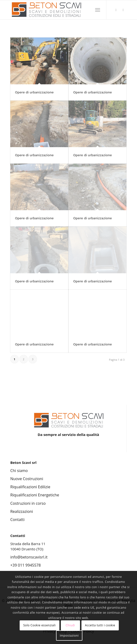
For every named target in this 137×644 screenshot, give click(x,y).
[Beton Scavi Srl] (57, 10)
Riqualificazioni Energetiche (35, 495)
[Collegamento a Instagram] (116, 10)
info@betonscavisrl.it (29, 557)
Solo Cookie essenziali (39, 625)
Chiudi (70, 625)
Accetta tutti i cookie (100, 625)
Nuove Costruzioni (27, 479)
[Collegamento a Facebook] (123, 10)
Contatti (17, 520)
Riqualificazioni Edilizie (30, 487)
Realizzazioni (22, 511)
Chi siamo (19, 471)
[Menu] (98, 10)
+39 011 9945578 (26, 565)
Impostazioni (69, 636)
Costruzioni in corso (28, 503)
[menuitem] (98, 10)
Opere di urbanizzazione (93, 92)
